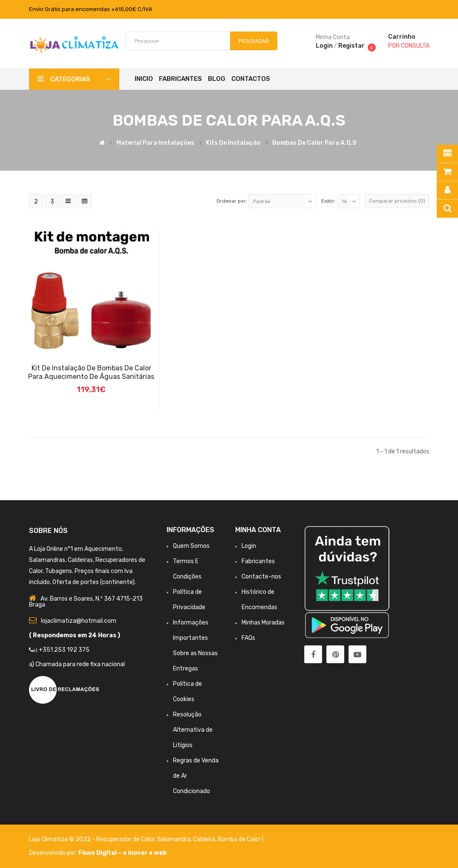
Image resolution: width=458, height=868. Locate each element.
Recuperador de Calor (125, 839)
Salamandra (174, 839)
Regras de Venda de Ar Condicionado (196, 776)
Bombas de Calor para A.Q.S (314, 143)
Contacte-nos (261, 577)
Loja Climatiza (48, 839)
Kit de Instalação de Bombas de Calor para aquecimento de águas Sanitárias (91, 372)
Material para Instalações (155, 143)
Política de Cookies (187, 692)
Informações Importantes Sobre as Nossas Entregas (195, 646)
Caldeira (204, 839)
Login (324, 46)
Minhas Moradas (263, 623)
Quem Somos (191, 546)
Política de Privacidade (189, 600)
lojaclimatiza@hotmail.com (79, 621)
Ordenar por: (232, 201)
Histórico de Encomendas (259, 600)
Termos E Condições (187, 569)
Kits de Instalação (233, 143)
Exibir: (328, 201)
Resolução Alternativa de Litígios (193, 730)
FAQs (248, 638)
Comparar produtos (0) (397, 201)
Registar (351, 46)
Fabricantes (258, 561)
